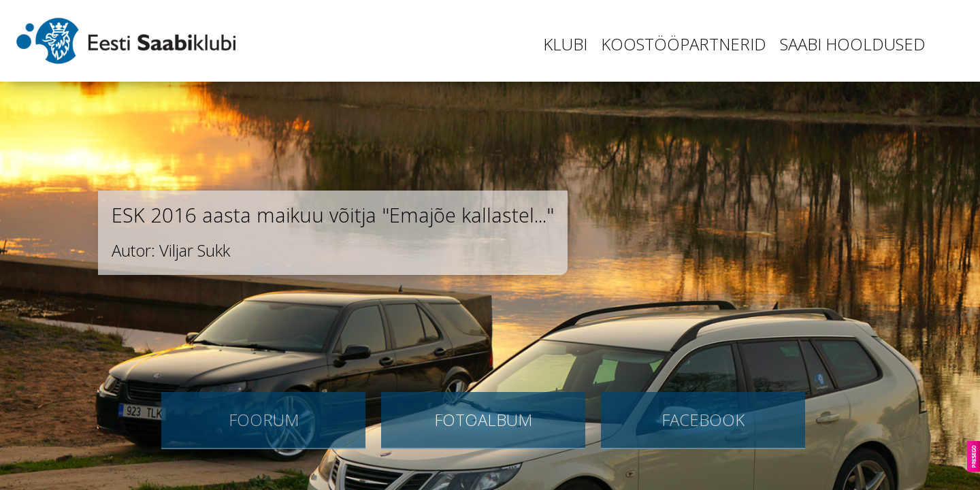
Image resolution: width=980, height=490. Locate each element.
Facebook (703, 420)
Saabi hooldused (853, 44)
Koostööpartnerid (684, 44)
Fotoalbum (483, 420)
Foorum (264, 420)
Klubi (565, 44)
